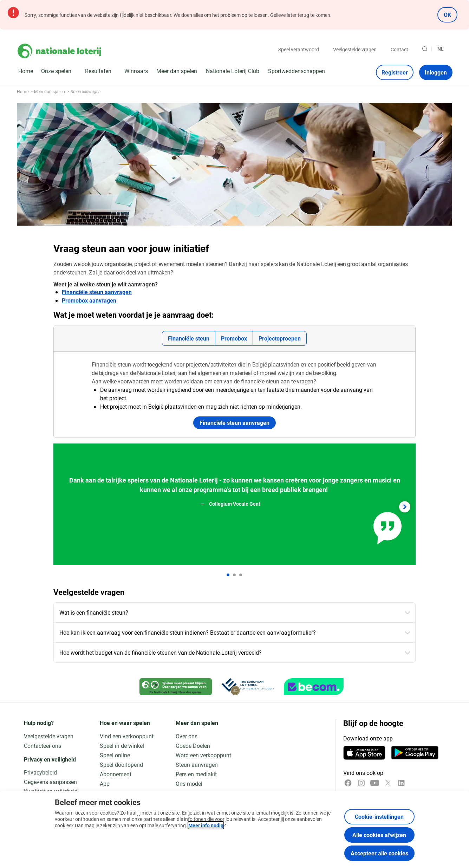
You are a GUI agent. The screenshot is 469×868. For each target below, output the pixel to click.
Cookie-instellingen (379, 817)
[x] (388, 783)
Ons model (189, 783)
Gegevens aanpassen (50, 782)
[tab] (188, 338)
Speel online (115, 755)
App (105, 783)
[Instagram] (361, 783)
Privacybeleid (40, 772)
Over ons (187, 736)
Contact (399, 49)
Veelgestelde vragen (355, 49)
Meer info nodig (206, 825)
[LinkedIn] (401, 783)
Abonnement (116, 774)
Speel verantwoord (299, 49)
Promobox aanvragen (89, 300)
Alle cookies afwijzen (379, 835)
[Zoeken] (425, 49)
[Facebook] (348, 783)
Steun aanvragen (197, 765)
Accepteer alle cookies (379, 853)
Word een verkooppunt (203, 755)
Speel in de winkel (122, 746)
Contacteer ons (43, 746)
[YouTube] (375, 783)
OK (447, 15)
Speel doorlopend (121, 765)
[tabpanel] (234, 395)
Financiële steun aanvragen (97, 292)
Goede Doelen (193, 746)
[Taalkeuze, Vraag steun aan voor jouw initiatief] (444, 49)
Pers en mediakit (196, 774)
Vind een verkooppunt (127, 736)
